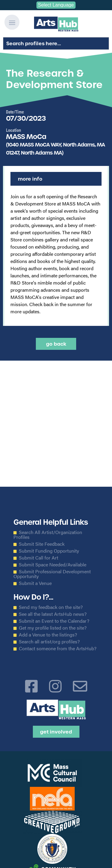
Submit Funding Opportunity (49, 551)
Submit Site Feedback (42, 544)
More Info (30, 179)
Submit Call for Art (39, 558)
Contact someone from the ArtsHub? (58, 648)
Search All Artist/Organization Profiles (48, 535)
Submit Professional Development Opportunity (52, 574)
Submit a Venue (35, 583)
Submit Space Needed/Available (53, 565)
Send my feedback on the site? (51, 607)
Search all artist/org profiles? (49, 642)
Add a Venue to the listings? (48, 635)
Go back (56, 344)
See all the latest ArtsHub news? (53, 614)
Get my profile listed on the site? (53, 628)
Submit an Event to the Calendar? (54, 621)
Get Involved (56, 732)
